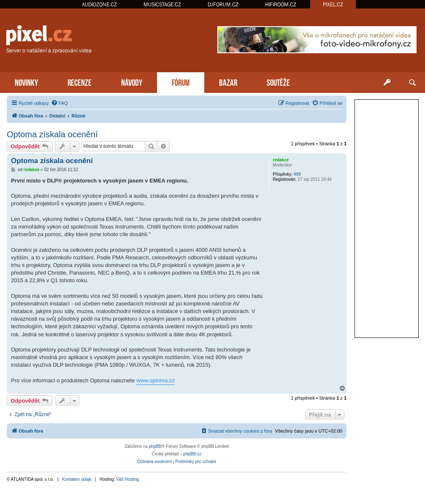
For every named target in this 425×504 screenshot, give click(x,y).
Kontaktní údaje (77, 479)
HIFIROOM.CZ (281, 4)
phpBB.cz (192, 454)
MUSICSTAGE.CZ (162, 4)
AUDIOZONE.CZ (99, 4)
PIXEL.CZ (333, 4)
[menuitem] (60, 103)
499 (297, 174)
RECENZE (80, 82)
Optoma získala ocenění (52, 134)
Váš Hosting (127, 479)
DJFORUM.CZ (223, 4)
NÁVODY (132, 82)
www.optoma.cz (156, 380)
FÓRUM (181, 82)
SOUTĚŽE (278, 82)
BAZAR (228, 82)
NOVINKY (26, 82)
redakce (281, 160)
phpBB (155, 446)
